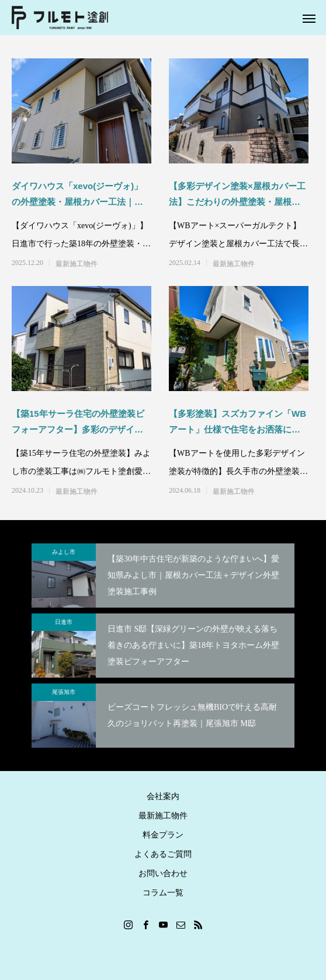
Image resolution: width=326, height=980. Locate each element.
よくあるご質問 (163, 854)
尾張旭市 (64, 692)
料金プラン (163, 835)
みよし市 (64, 552)
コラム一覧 (163, 893)
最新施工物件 (77, 264)
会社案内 (163, 796)
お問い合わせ (163, 873)
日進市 (64, 622)
